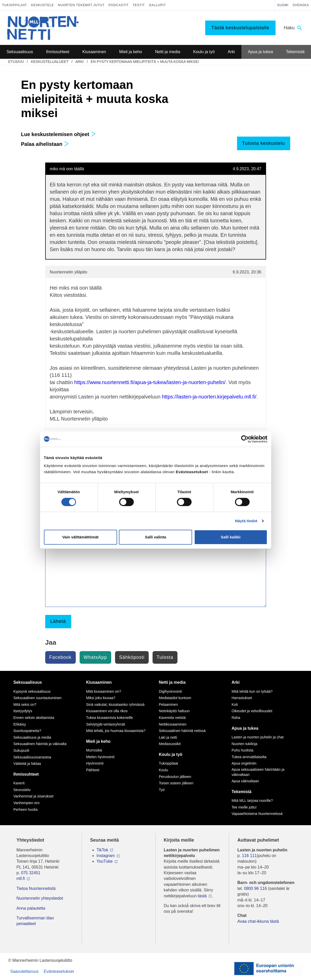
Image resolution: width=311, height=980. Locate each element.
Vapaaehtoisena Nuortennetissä (257, 814)
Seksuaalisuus (28, 682)
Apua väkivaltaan (245, 781)
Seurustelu (22, 790)
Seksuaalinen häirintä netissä (182, 731)
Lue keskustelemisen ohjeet (58, 134)
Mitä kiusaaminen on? (103, 691)
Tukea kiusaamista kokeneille (109, 718)
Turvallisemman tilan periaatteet (35, 921)
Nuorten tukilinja (244, 744)
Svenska (301, 5)
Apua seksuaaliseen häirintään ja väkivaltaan (258, 772)
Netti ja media (172, 682)
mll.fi (21, 878)
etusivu (16, 62)
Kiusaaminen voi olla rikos (107, 711)
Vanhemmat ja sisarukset (33, 796)
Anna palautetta (31, 908)
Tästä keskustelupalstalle (240, 28)
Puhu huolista (243, 750)
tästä (202, 896)
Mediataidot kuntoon (175, 698)
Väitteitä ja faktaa (27, 764)
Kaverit (19, 783)
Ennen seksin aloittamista (34, 718)
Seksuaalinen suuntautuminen (37, 698)
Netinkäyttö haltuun (174, 711)
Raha (236, 718)
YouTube (105, 861)
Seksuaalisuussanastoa (32, 757)
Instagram (106, 856)
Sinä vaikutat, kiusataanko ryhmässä (115, 705)
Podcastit (119, 5)
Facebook (60, 657)
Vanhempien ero (26, 803)
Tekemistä (242, 792)
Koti (235, 705)
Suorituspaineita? (27, 731)
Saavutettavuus (24, 971)
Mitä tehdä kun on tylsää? (252, 691)
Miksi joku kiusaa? (101, 698)
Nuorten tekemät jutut (81, 5)
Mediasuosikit (170, 744)
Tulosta (165, 657)
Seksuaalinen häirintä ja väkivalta (40, 744)
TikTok (102, 850)
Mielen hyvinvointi (100, 757)
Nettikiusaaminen (173, 724)
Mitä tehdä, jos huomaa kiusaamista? (116, 731)
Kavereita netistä (172, 718)
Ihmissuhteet (26, 774)
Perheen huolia (25, 810)
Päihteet (93, 770)
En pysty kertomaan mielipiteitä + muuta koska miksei (145, 62)
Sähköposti (132, 657)
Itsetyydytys (23, 711)
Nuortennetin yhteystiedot (40, 898)
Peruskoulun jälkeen (175, 777)
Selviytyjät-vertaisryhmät (106, 724)
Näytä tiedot (246, 521)
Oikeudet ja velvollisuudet (252, 711)
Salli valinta (155, 537)
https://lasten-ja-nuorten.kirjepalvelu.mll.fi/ (209, 397)
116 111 (249, 856)
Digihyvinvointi (170, 691)
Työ (162, 790)
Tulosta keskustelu (263, 143)
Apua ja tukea (245, 728)
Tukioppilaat (15, 5)
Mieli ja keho (98, 741)
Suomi (283, 5)
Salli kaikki (231, 537)
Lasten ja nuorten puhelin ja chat (258, 737)
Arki (79, 62)
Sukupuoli (21, 750)
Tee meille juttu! (244, 807)
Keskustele (43, 5)
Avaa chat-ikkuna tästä (258, 921)
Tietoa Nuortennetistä (36, 888)
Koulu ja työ (171, 754)
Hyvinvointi (95, 763)
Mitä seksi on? (25, 705)
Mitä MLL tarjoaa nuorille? (252, 801)
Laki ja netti (168, 737)
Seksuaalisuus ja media (32, 737)
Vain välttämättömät (80, 537)
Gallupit (157, 5)
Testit (139, 5)
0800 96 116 (255, 888)
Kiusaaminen (99, 682)
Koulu (164, 770)
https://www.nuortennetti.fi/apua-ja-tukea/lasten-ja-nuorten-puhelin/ (150, 382)
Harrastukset (242, 698)
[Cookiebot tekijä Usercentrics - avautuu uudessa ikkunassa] (245, 439)
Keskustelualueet (50, 62)
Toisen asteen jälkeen (176, 783)
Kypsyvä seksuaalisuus (32, 691)
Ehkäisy (20, 724)
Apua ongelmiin (244, 763)
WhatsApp (95, 657)
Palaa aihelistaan (45, 144)
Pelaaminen (168, 705)
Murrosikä (94, 750)
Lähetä (58, 621)
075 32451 (31, 873)
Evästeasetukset (59, 971)
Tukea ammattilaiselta (249, 757)
